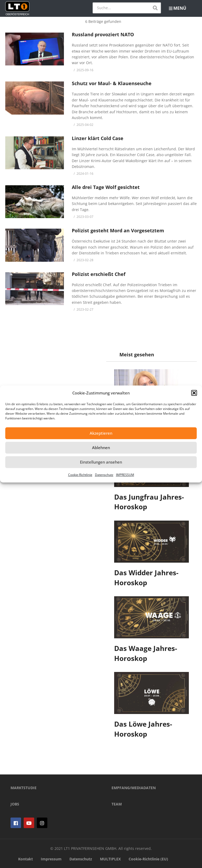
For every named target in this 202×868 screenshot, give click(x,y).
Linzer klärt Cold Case (98, 138)
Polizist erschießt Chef (99, 274)
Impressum (51, 859)
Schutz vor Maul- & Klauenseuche (112, 83)
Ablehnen (101, 448)
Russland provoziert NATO (103, 34)
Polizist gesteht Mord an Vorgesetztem (118, 230)
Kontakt (26, 859)
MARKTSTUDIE (24, 788)
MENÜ (178, 8)
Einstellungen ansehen (101, 462)
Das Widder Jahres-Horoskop (146, 578)
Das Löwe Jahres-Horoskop (143, 729)
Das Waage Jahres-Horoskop (146, 653)
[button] (194, 393)
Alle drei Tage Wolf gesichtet (106, 187)
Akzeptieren (101, 433)
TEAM (117, 804)
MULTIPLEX (110, 859)
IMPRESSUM (125, 475)
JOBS (15, 804)
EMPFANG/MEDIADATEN (134, 788)
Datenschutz (104, 475)
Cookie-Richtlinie (80, 475)
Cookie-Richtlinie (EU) (148, 859)
